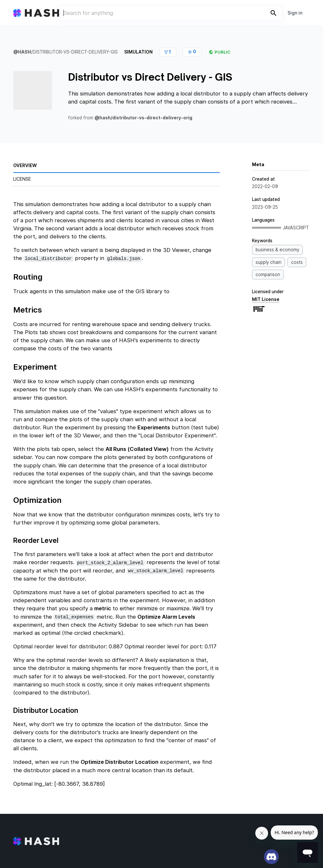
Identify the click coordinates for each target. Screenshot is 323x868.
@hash (22, 52)
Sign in (295, 13)
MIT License (281, 306)
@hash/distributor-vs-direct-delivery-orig (143, 118)
